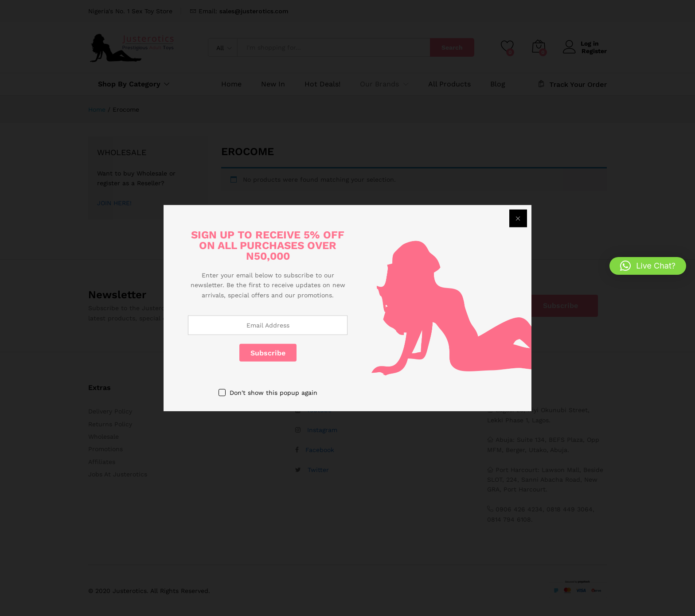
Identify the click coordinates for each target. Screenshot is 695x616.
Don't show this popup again (273, 393)
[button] (648, 266)
